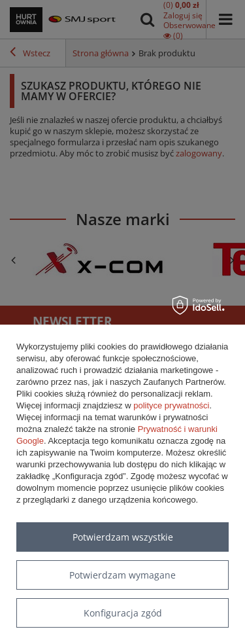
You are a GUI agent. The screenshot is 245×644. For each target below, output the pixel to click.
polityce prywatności (171, 405)
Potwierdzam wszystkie (123, 537)
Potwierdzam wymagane (122, 575)
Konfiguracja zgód (123, 613)
